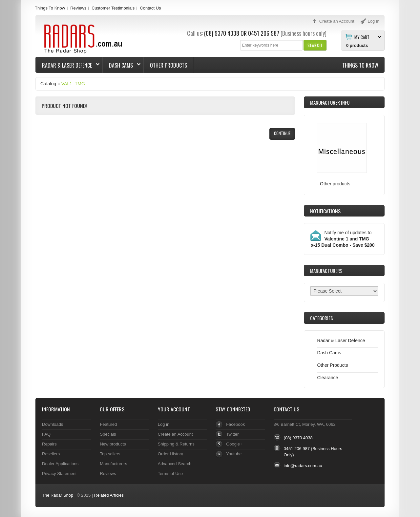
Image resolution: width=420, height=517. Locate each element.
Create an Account (175, 434)
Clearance (327, 378)
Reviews (78, 8)
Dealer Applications (60, 464)
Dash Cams (122, 65)
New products (113, 444)
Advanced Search (175, 464)
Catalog (48, 84)
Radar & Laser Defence (68, 65)
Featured (108, 424)
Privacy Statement (59, 474)
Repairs (49, 444)
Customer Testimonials (113, 8)
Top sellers (110, 454)
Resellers (51, 454)
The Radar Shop (58, 495)
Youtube (234, 454)
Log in (164, 424)
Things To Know (50, 8)
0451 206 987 (264, 33)
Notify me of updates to (342, 239)
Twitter (232, 434)
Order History (170, 454)
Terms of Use (170, 474)
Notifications (325, 211)
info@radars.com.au (303, 466)
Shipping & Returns (176, 444)
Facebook (235, 424)
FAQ (46, 434)
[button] (315, 45)
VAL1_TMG (73, 84)
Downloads (52, 424)
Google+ (234, 444)
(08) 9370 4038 (222, 33)
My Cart (362, 37)
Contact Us (150, 8)
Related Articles (109, 495)
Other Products (168, 65)
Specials (108, 434)
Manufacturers (113, 464)
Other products (335, 184)
